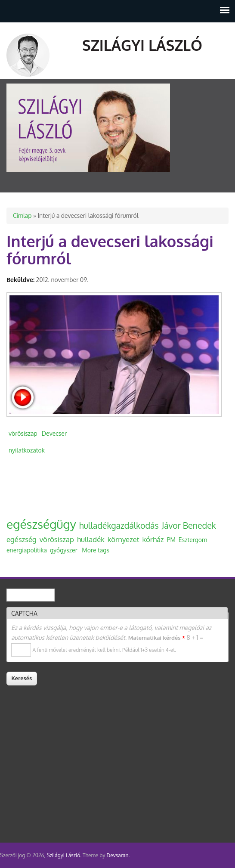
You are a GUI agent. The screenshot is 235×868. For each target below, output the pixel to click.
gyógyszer (64, 550)
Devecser (54, 433)
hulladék (91, 539)
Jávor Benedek (189, 525)
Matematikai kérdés (157, 638)
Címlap (22, 215)
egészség (22, 539)
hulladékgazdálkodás (119, 525)
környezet (124, 539)
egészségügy (41, 524)
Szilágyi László (142, 45)
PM (171, 540)
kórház (153, 539)
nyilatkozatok (27, 450)
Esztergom (193, 540)
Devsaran (117, 855)
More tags (96, 550)
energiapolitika (27, 550)
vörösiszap (23, 433)
